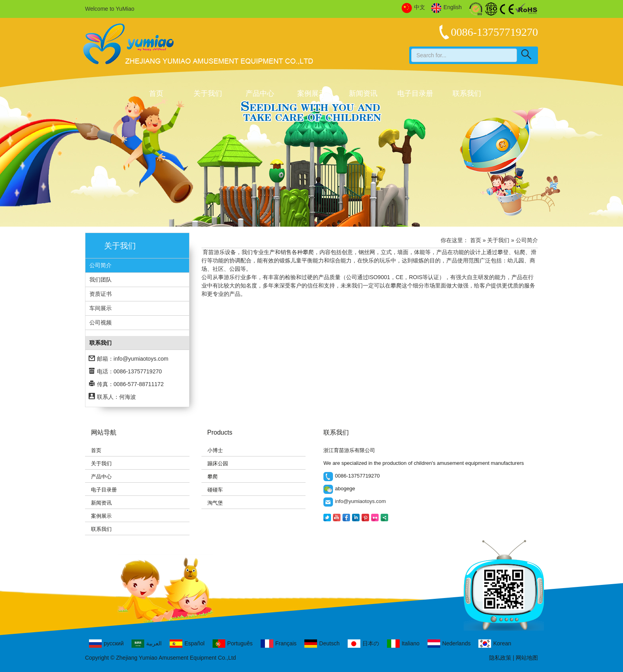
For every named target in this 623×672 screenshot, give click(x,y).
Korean (495, 644)
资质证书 (101, 294)
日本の (363, 644)
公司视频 (101, 322)
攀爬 (213, 477)
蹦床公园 (218, 463)
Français (279, 644)
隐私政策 (500, 658)
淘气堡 (215, 503)
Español (187, 644)
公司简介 (101, 265)
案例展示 (311, 93)
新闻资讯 (363, 93)
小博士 (215, 450)
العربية (147, 644)
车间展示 (101, 308)
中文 (413, 8)
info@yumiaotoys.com (141, 359)
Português (233, 644)
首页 (156, 93)
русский (106, 644)
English (446, 8)
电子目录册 (415, 93)
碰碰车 (215, 490)
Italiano (403, 644)
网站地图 (527, 658)
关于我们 (208, 93)
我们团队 (101, 280)
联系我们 (467, 93)
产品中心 (260, 93)
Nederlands (449, 644)
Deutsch (322, 644)
